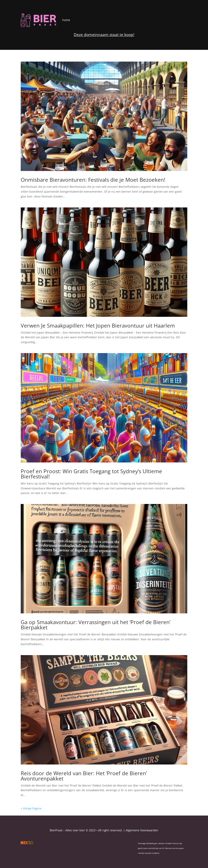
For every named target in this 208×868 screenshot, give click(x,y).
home (66, 20)
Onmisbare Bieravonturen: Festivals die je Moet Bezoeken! (93, 180)
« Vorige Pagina (31, 808)
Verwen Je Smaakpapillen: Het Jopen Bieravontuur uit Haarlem (98, 326)
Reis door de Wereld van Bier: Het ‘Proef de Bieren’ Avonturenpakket (84, 776)
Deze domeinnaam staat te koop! (104, 35)
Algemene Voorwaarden (142, 830)
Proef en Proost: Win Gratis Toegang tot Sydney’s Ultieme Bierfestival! (91, 474)
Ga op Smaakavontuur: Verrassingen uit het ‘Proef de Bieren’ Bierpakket (96, 625)
